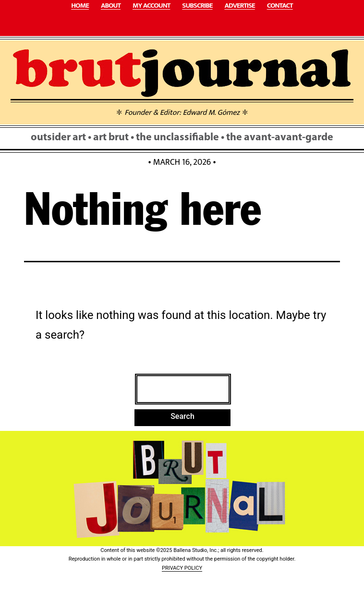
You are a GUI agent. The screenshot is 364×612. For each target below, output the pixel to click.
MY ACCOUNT (151, 6)
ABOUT (111, 6)
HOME (80, 6)
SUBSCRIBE (197, 6)
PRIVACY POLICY (182, 568)
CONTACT (280, 6)
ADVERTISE (239, 6)
